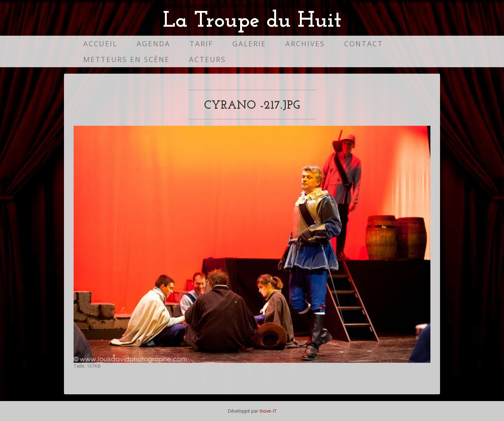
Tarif (201, 44)
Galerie (249, 44)
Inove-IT (268, 411)
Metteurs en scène (126, 59)
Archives (305, 44)
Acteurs (207, 59)
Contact (364, 44)
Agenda (153, 44)
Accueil (100, 44)
